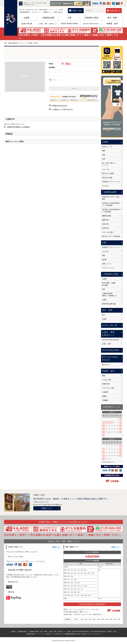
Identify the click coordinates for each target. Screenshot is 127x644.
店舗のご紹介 (77, 11)
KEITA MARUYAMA (69, 24)
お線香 (27, 18)
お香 (69, 18)
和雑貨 (109, 631)
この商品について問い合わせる (62, 109)
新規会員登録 (24, 12)
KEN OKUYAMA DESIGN (91, 24)
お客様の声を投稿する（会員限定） (19, 127)
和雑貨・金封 (112, 24)
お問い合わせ (58, 12)
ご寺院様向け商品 (91, 18)
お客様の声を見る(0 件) (60, 106)
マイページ (36, 12)
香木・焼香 (112, 18)
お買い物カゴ (115, 11)
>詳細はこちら (56, 547)
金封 (115, 631)
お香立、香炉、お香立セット (48, 24)
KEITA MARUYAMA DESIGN (80, 631)
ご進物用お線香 (48, 18)
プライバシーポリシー (94, 634)
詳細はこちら (47, 508)
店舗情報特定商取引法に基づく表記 (75, 634)
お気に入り (54, 80)
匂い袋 (27, 24)
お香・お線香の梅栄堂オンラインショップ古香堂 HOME (21, 43)
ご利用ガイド (47, 12)
